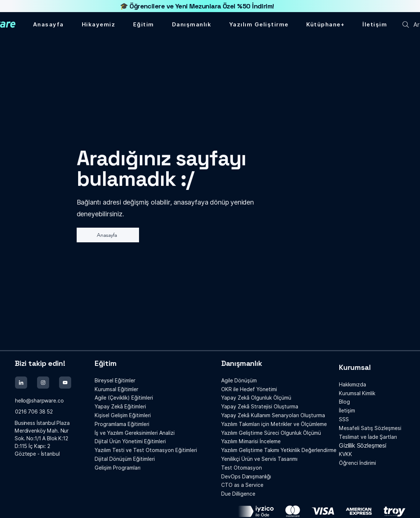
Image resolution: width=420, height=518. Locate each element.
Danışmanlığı (246, 477)
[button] (326, 25)
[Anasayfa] (108, 235)
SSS (344, 419)
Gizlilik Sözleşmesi (363, 446)
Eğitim (106, 363)
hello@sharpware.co (39, 401)
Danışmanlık (242, 363)
